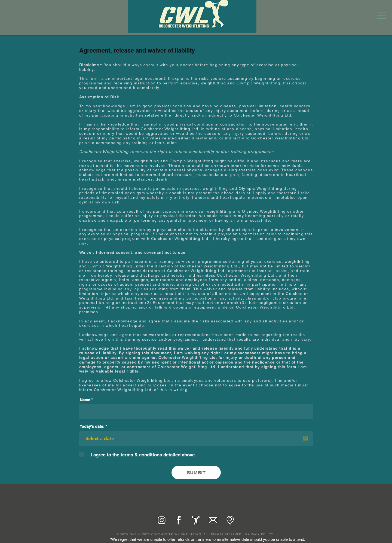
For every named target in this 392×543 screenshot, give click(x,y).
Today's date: (94, 426)
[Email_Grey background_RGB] (213, 520)
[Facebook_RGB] (179, 520)
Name (85, 400)
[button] (382, 16)
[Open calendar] (305, 438)
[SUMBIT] (196, 472)
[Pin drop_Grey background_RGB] (230, 520)
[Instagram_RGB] (162, 520)
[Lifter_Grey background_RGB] (196, 520)
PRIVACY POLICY (259, 534)
